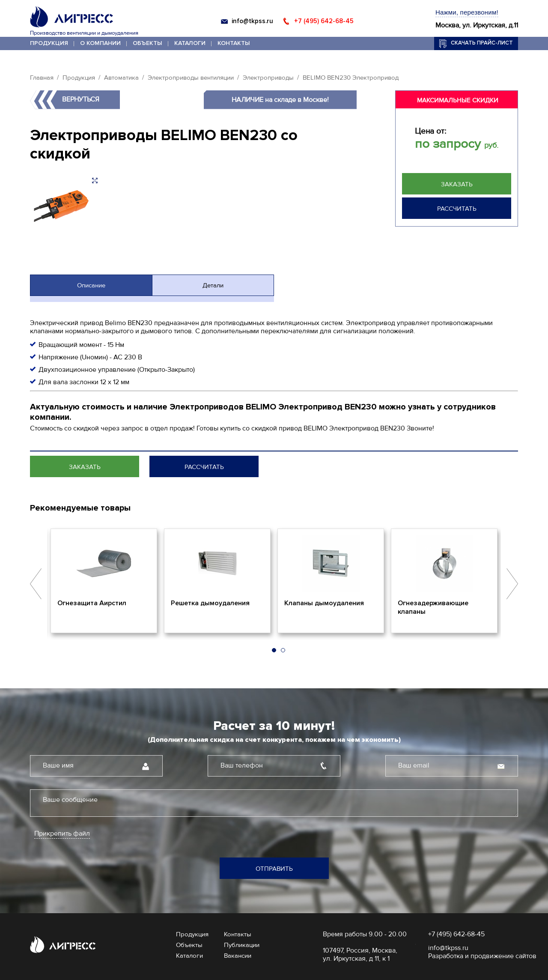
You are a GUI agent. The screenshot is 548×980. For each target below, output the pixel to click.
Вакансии (238, 956)
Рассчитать (457, 209)
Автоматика (121, 78)
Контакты (234, 43)
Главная (42, 78)
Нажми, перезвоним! (467, 12)
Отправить (274, 869)
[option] (104, 581)
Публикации (242, 945)
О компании (100, 43)
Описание (91, 285)
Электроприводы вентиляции (191, 78)
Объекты (147, 43)
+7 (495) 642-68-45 (324, 21)
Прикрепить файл (62, 834)
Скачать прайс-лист (482, 43)
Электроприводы (268, 78)
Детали (213, 285)
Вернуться (81, 99)
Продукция (49, 43)
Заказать (457, 184)
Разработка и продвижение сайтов (482, 956)
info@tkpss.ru (252, 21)
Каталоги (190, 43)
